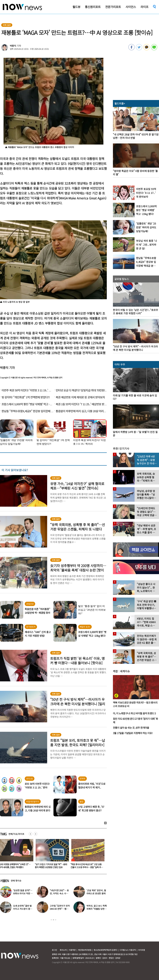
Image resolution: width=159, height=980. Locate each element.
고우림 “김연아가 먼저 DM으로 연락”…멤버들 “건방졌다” (60, 909)
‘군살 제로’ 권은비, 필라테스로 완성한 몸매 (96, 892)
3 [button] (56, 920)
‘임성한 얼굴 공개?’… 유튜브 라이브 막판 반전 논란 (23, 893)
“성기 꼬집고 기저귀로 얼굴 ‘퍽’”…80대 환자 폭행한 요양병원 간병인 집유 (87, 866)
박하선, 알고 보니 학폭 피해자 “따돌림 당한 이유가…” (97, 909)
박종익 (13, 46)
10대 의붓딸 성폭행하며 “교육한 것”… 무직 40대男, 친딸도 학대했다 (50, 866)
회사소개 (63, 950)
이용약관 (72, 950)
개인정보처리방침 (85, 950)
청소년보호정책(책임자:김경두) (106, 950)
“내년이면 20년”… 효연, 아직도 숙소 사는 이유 (59, 893)
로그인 (54, 950)
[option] (51, 855)
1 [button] (51, 920)
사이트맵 (141, 950)
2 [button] (53, 920)
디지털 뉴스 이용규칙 (128, 950)
